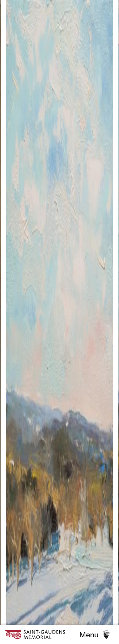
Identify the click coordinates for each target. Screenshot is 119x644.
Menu (89, 634)
